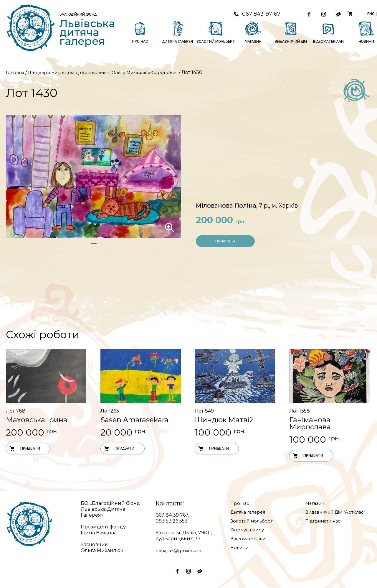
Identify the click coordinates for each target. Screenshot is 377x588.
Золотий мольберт (253, 521)
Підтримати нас (325, 527)
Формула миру (249, 530)
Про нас (240, 503)
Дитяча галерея (250, 512)
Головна (16, 72)
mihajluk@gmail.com (180, 550)
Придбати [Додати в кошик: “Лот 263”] (119, 449)
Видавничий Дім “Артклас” (327, 515)
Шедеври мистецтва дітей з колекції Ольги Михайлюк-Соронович (112, 72)
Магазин (316, 503)
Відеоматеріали (250, 539)
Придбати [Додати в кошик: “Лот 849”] (213, 449)
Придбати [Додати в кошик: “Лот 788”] (24, 449)
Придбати (225, 241)
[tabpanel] (94, 176)
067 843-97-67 (249, 14)
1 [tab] (94, 246)
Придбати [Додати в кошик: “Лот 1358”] (308, 456)
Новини (240, 547)
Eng (373, 14)
